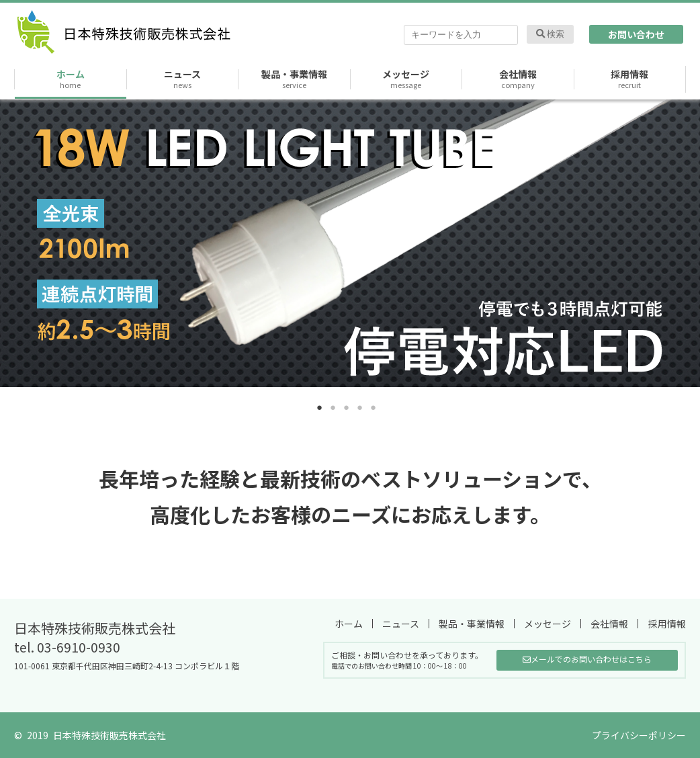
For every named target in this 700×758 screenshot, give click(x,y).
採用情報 (629, 79)
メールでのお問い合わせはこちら (587, 659)
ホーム (71, 79)
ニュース (182, 79)
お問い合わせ (636, 34)
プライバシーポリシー (639, 735)
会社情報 (518, 79)
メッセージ (406, 79)
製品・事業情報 (294, 79)
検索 (551, 34)
